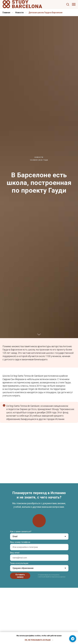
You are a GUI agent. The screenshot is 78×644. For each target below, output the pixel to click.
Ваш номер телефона (20, 542)
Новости (19, 13)
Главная (6, 13)
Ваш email (15, 553)
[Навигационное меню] (74, 4)
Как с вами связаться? (21, 532)
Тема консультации (19, 563)
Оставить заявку (20, 576)
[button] (68, 4)
